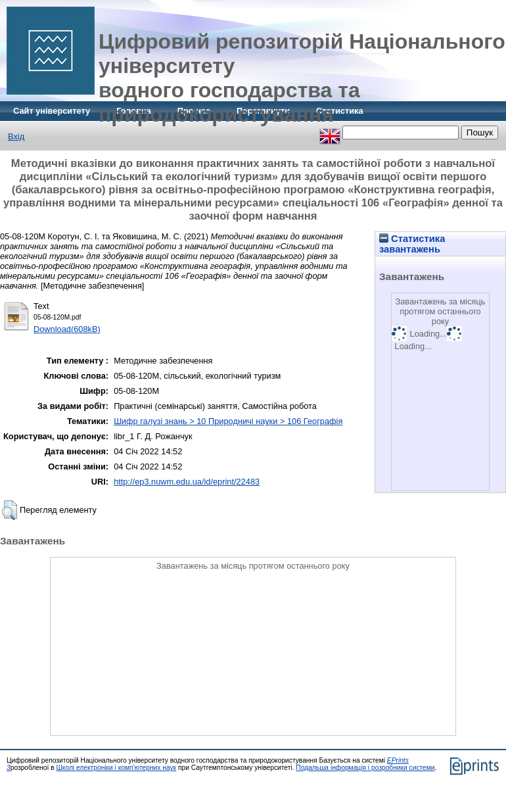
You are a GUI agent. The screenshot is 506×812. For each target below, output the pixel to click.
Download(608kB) (67, 329)
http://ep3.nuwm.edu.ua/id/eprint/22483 (187, 482)
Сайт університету (52, 111)
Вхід (16, 136)
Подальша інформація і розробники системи (365, 768)
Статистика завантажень (412, 244)
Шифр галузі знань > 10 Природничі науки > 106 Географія (228, 421)
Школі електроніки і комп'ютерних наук (116, 768)
